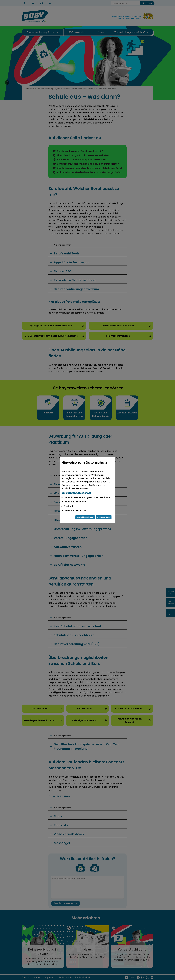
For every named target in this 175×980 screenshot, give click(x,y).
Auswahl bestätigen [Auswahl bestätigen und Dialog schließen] (85, 517)
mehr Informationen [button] (76, 502)
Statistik (68, 506)
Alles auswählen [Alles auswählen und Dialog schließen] (104, 517)
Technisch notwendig (86, 497)
